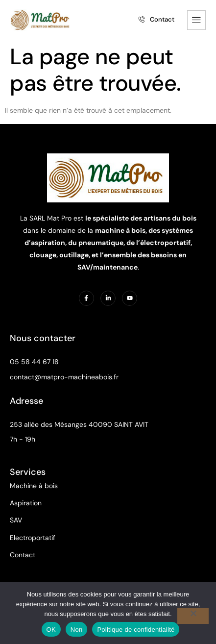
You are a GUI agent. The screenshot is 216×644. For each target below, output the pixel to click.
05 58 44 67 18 (34, 362)
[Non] (193, 616)
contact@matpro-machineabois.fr (64, 377)
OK (51, 630)
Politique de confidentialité (136, 630)
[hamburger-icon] (196, 20)
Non (77, 630)
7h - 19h (23, 439)
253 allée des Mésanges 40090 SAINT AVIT (79, 424)
